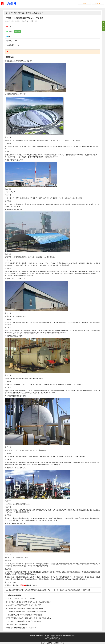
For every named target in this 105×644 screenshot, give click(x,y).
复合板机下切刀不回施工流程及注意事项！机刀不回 (24, 605)
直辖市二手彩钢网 (25, 13)
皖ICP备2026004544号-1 (56, 643)
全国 (98, 3)
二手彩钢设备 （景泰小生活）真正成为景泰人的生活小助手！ (27, 612)
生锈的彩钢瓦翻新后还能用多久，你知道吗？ (21, 628)
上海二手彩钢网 (38, 13)
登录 (84, 3)
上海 (18, 45)
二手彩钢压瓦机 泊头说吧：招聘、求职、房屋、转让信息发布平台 (28, 618)
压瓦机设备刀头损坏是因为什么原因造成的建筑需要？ (24, 621)
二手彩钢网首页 (11, 13)
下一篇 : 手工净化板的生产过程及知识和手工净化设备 (72, 590)
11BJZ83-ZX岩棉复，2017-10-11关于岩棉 (20, 599)
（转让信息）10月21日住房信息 (17, 625)
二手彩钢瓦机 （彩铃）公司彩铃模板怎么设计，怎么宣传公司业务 (28, 602)
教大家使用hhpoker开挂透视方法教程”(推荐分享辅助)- (24, 608)
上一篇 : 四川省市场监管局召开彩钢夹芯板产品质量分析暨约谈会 (28, 590)
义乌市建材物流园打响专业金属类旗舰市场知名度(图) (24, 615)
